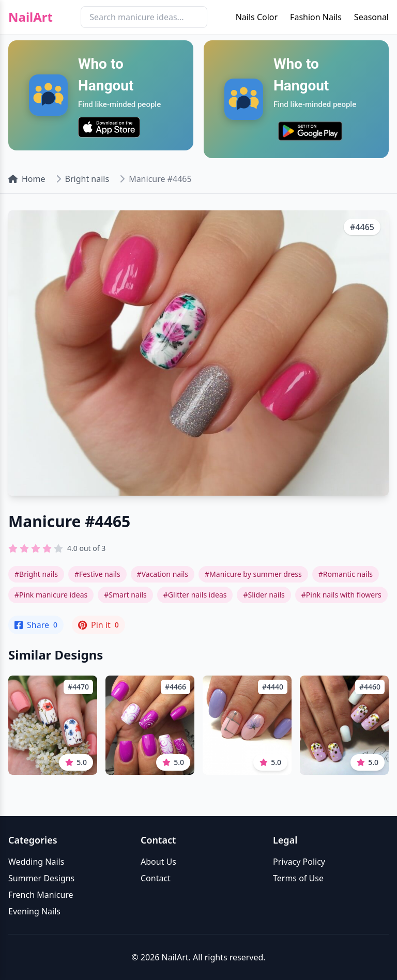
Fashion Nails (316, 17)
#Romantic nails (346, 574)
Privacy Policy (299, 862)
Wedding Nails (36, 862)
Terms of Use (298, 878)
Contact (156, 878)
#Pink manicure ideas (51, 595)
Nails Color (257, 17)
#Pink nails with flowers (341, 595)
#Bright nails (36, 574)
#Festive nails (97, 574)
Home (27, 179)
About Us (158, 862)
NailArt (30, 17)
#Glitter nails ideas (195, 595)
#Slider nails (264, 595)
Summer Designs (41, 878)
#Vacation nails (163, 574)
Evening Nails (34, 911)
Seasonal (371, 17)
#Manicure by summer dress (253, 574)
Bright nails (87, 179)
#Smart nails (125, 595)
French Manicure (41, 895)
